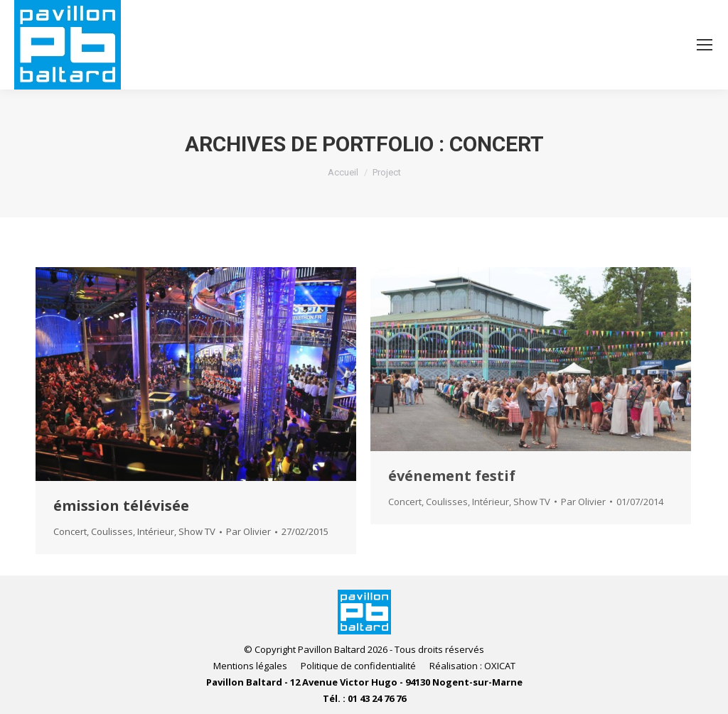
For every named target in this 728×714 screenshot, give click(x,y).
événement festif (452, 476)
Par (248, 531)
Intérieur (156, 531)
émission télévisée (121, 505)
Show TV (197, 531)
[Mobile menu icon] (705, 45)
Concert (70, 531)
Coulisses (112, 531)
